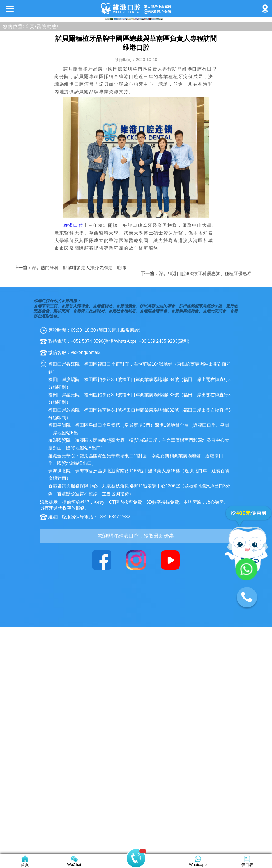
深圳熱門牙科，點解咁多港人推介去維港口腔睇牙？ (83, 435)
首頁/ (31, 193)
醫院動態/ (48, 193)
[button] (109, 182)
